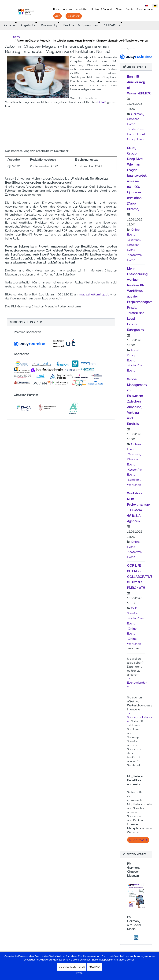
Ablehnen (95, 967)
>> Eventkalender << (137, 683)
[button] (61, 322)
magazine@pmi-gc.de (94, 295)
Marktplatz (138, 840)
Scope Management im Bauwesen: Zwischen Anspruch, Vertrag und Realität (137, 402)
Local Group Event (133, 356)
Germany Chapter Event (136, 119)
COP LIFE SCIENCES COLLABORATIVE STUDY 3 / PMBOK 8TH (140, 577)
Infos (79, 973)
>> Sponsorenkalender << (141, 718)
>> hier (102, 102)
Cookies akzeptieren (72, 967)
